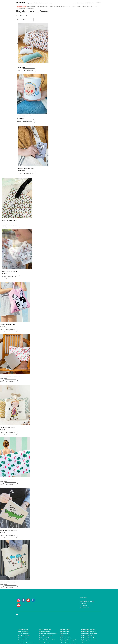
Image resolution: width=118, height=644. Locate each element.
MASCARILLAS (22, 7)
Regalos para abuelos (65, 636)
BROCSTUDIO (30, 8)
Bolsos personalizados (23, 632)
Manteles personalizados (24, 636)
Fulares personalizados (24, 640)
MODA (51, 7)
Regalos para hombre (65, 629)
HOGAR (79, 7)
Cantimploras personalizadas (46, 636)
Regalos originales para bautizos (68, 642)
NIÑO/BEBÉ (57, 7)
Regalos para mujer (65, 632)
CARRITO (98, 3)
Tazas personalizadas (23, 629)
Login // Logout (90, 3)
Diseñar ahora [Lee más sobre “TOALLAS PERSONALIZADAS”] (10, 484)
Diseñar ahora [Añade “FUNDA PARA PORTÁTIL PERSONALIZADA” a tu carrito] (10, 381)
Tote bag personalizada (24, 634)
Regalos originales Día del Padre (89, 638)
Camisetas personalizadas (45, 642)
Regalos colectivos (85, 642)
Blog (74, 3)
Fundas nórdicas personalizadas (26, 642)
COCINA (84, 7)
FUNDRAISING (21, 8)
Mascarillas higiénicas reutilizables (47, 640)
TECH (74, 7)
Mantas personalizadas (45, 632)
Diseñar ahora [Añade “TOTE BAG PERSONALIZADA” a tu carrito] (10, 330)
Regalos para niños (65, 634)
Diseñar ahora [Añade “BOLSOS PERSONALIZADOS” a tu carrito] (13, 226)
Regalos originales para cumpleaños (68, 640)
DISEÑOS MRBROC (31, 7)
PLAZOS (95, 7)
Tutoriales (81, 3)
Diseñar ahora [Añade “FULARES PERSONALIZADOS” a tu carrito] (13, 277)
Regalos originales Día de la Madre (89, 640)
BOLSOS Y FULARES (66, 7)
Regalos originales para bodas (88, 629)
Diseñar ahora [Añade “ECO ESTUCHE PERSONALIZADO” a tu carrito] (10, 536)
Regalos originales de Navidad (88, 636)
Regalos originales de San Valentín (89, 634)
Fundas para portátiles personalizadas (48, 634)
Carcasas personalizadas (45, 629)
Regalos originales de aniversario (89, 632)
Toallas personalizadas (45, 638)
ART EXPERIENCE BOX (43, 7)
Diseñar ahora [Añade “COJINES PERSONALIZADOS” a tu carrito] (10, 433)
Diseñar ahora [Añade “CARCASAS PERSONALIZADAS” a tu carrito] (29, 174)
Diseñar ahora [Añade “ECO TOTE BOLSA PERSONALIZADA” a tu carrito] (10, 587)
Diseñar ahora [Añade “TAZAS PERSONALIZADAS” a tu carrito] (28, 121)
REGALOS (90, 7)
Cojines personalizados (24, 638)
